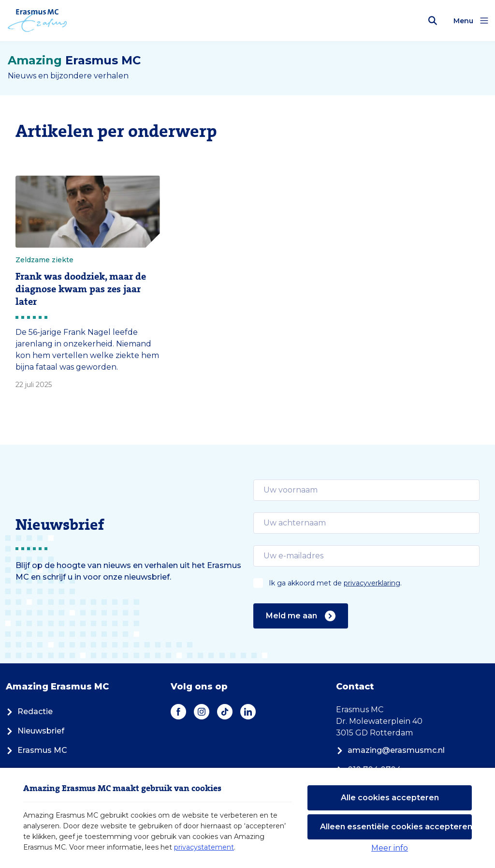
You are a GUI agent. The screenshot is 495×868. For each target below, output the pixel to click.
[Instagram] (202, 712)
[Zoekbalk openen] (433, 21)
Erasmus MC (36, 750)
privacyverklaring (372, 583)
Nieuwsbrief (35, 731)
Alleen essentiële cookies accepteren (396, 827)
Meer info (390, 848)
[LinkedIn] (248, 712)
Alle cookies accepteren (390, 798)
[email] (366, 490)
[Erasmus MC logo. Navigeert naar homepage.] (37, 21)
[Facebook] (178, 712)
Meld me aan (301, 616)
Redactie (29, 711)
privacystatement (204, 847)
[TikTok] (225, 712)
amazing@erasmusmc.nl (390, 750)
